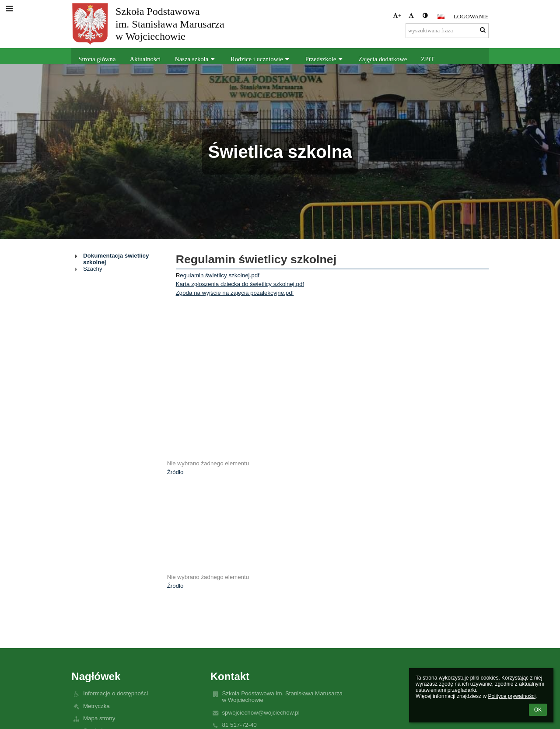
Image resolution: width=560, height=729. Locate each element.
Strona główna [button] (97, 59)
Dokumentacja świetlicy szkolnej (116, 259)
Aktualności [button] (145, 59)
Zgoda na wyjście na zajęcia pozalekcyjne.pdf (235, 293)
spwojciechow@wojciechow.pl (261, 713)
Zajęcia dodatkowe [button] (383, 59)
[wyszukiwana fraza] (447, 31)
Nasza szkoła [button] (196, 59)
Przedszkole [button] (325, 59)
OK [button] (538, 710)
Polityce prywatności (512, 696)
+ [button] (397, 16)
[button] (441, 17)
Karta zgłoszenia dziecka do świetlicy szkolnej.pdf (240, 284)
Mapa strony (99, 718)
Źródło (175, 472)
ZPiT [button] (427, 59)
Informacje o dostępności (115, 693)
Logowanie (471, 16)
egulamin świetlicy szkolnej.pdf (220, 275)
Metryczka (96, 706)
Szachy (93, 269)
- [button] (412, 16)
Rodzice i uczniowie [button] (261, 59)
